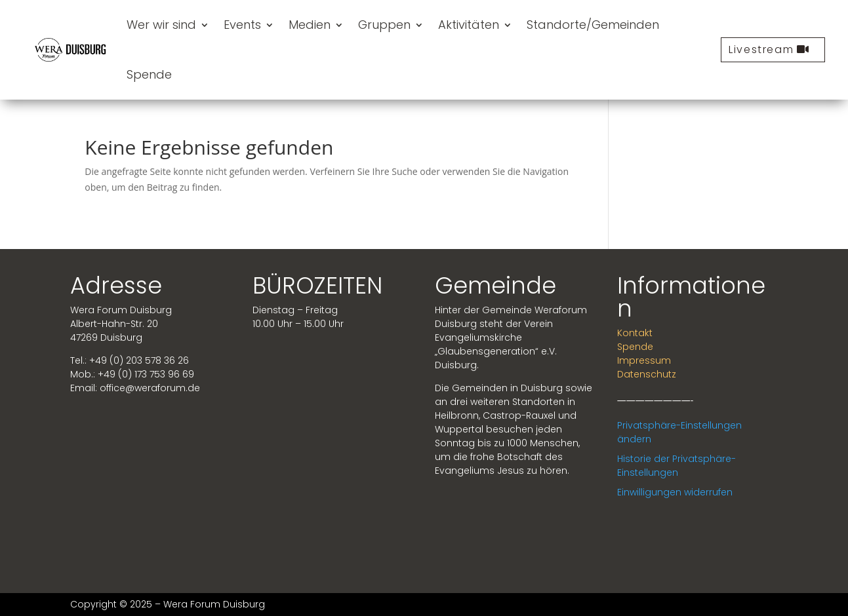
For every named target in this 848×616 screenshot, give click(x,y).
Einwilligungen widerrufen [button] (675, 492)
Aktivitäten (469, 25)
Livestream (761, 49)
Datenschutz (647, 374)
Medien (310, 25)
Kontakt (635, 333)
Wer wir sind (161, 25)
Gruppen (384, 25)
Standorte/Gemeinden (593, 25)
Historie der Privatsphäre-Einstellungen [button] (676, 466)
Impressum (644, 360)
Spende (149, 74)
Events (242, 25)
